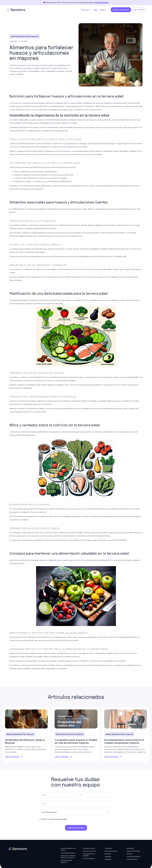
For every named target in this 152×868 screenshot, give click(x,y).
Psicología (108, 854)
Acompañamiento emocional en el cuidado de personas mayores (124, 742)
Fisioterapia (108, 848)
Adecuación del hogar (133, 851)
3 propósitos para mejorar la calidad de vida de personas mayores (76, 742)
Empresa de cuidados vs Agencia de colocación (68, 857)
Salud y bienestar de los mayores (25, 37)
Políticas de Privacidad (58, 819)
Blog (95, 10)
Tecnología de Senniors (68, 853)
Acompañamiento (132, 859)
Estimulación (130, 848)
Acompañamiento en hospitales (89, 855)
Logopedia (108, 857)
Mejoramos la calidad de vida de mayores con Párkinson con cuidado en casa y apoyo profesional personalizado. (25, 749)
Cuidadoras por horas (89, 851)
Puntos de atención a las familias (68, 849)
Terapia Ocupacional (111, 851)
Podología (108, 859)
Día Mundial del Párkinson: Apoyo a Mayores (25, 742)
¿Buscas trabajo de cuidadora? (66, 861)
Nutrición (129, 854)
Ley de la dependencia (133, 857)
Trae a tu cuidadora (89, 858)
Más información (102, 3)
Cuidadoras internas (89, 848)
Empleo (103, 10)
